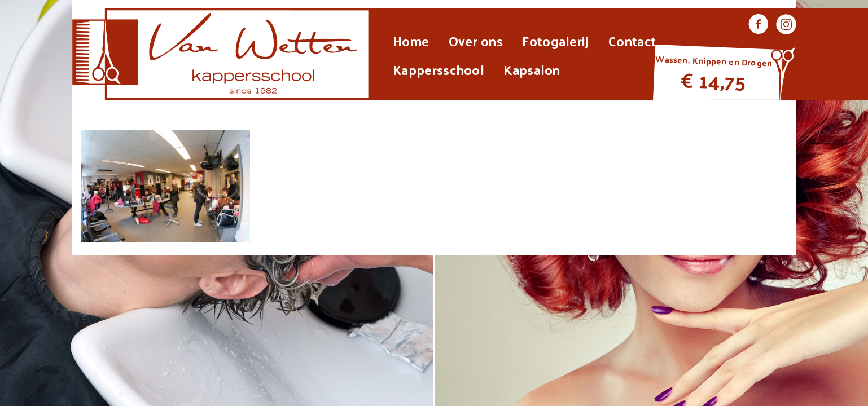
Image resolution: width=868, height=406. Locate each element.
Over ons (476, 41)
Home (411, 41)
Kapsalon (532, 69)
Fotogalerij (555, 41)
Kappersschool (439, 69)
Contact (632, 41)
